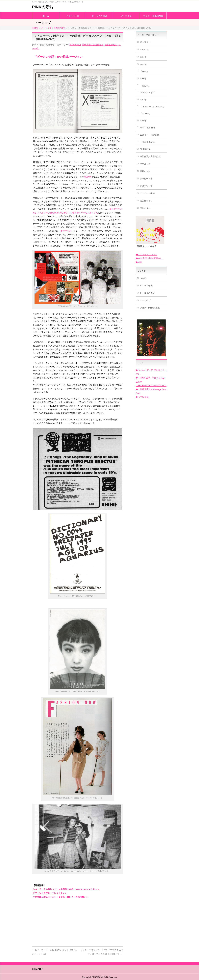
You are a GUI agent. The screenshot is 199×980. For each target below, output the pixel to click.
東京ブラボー (67, 231)
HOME (143, 278)
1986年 (143, 79)
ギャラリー (145, 42)
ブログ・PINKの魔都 (150, 308)
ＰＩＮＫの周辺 (147, 293)
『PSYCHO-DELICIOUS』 (152, 107)
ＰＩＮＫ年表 (146, 286)
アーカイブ (145, 300)
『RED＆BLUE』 (148, 142)
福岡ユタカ (145, 164)
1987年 (143, 100)
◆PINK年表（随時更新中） (149, 258)
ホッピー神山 (146, 179)
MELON (88, 177)
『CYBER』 (146, 113)
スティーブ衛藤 (147, 193)
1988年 (143, 121)
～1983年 (144, 50)
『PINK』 (144, 71)
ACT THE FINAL (148, 128)
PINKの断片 (43, 7)
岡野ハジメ (145, 171)
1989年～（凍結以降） (151, 135)
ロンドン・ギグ (147, 92)
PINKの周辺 (75, 45)
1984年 (143, 57)
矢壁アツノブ (146, 186)
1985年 (143, 64)
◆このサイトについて (146, 254)
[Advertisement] (78, 922)
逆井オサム (145, 208)
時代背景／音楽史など (93, 45)
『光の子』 (145, 86)
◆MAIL (139, 262)
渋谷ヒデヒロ (111, 45)
